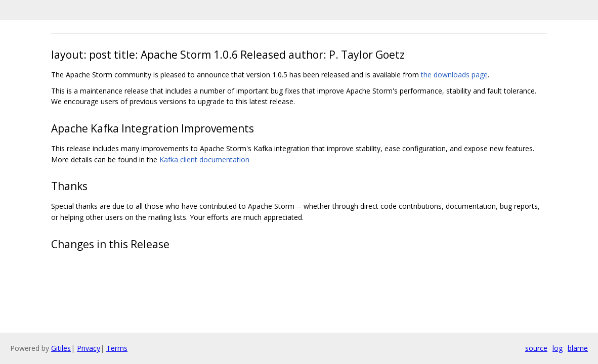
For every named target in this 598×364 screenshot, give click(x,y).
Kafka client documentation (204, 160)
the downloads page (454, 75)
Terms (117, 348)
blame (578, 348)
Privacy (89, 348)
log (558, 348)
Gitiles (61, 348)
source (536, 348)
